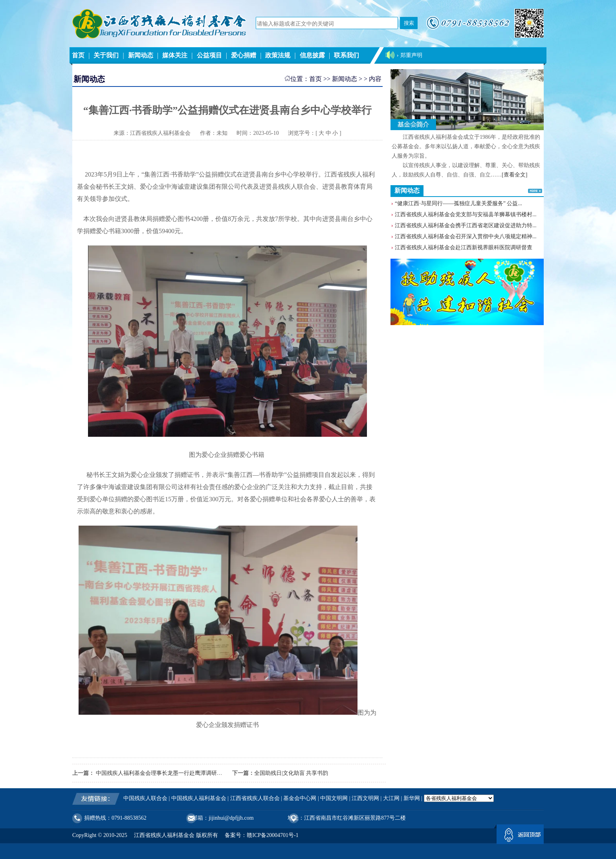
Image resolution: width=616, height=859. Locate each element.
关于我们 (106, 55)
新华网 (412, 798)
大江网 (391, 798)
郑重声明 (411, 55)
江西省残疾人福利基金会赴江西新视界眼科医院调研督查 (464, 247)
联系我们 (346, 55)
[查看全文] (514, 175)
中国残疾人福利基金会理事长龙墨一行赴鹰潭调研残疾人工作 (169, 773)
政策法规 (278, 55)
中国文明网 (334, 798)
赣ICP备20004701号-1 (272, 835)
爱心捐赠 (244, 55)
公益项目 (209, 55)
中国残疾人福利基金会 (199, 798)
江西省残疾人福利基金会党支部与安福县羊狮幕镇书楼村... (466, 214)
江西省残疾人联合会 (255, 798)
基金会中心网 (300, 798)
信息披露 (312, 55)
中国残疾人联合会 (145, 798)
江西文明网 (365, 798)
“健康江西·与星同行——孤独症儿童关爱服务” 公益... (458, 203)
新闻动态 (141, 55)
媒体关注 (175, 55)
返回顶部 (520, 836)
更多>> (535, 191)
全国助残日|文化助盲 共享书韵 (291, 773)
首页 (78, 55)
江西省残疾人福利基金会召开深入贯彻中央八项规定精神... (466, 236)
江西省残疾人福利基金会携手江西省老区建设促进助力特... (466, 225)
